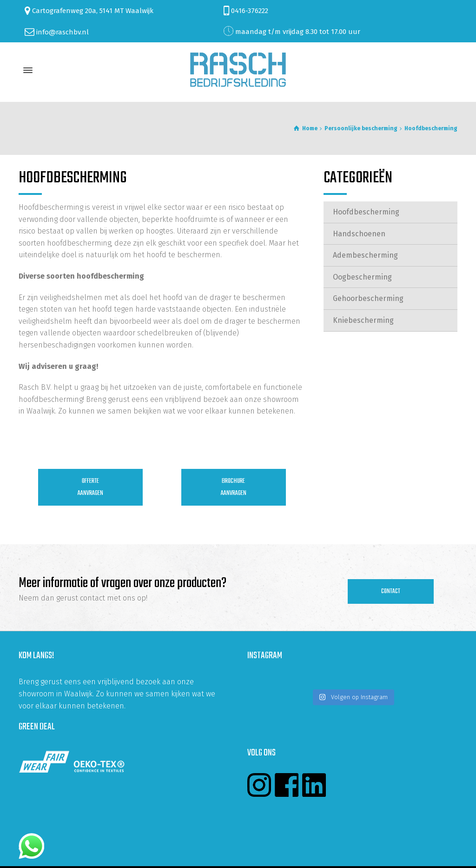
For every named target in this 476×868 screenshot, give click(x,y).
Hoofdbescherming (366, 212)
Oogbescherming (362, 277)
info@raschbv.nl (63, 32)
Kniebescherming (363, 320)
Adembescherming (365, 255)
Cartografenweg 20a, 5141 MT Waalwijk (93, 11)
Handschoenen (359, 234)
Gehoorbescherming (368, 298)
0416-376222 (250, 11)
